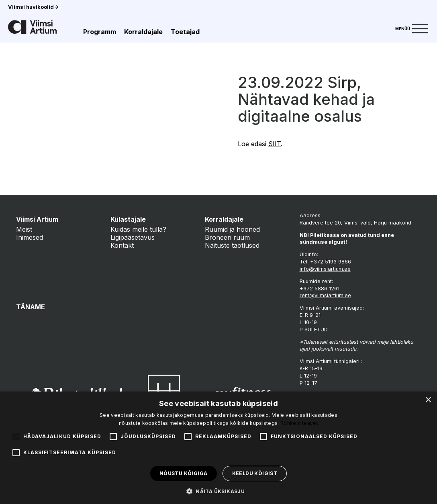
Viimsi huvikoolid (33, 7)
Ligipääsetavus (133, 237)
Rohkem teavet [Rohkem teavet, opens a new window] (299, 423)
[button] (218, 491)
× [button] (428, 400)
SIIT (275, 144)
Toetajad (185, 32)
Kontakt (122, 245)
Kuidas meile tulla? (138, 229)
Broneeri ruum (227, 237)
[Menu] (412, 28)
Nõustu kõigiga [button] (184, 473)
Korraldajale (143, 32)
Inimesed (30, 237)
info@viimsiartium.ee (325, 269)
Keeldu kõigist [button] (255, 473)
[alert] (218, 448)
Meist (24, 229)
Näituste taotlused (232, 245)
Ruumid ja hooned (232, 229)
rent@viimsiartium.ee (325, 295)
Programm (100, 32)
